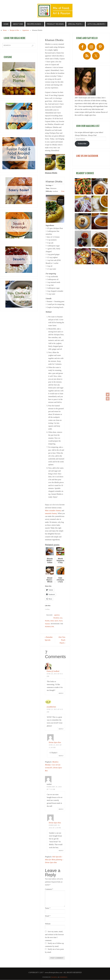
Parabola (55, 977)
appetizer (57, 615)
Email (48, 916)
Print (63, 191)
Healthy (47, 621)
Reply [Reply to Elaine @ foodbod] (61, 693)
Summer (47, 624)
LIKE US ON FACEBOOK (87, 156)
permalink (50, 627)
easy (61, 618)
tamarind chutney (51, 513)
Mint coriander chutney (53, 511)
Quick (56, 621)
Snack (61, 621)
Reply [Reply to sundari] (61, 809)
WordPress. (64, 977)
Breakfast (56, 618)
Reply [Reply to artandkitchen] (61, 729)
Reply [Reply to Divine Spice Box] (61, 756)
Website (48, 924)
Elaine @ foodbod (53, 671)
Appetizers (26, 30)
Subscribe (82, 144)
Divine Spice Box (55, 742)
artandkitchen (51, 707)
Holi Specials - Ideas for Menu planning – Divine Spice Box (54, 860)
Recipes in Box (15, 30)
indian (52, 621)
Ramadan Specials (49, 639)
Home (5, 30)
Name (48, 908)
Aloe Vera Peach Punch (62, 640)
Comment (49, 889)
